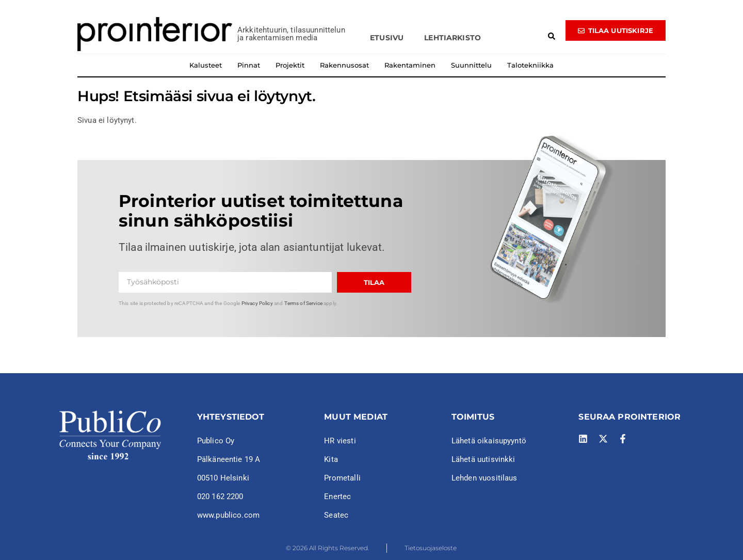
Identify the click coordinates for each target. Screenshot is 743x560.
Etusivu (387, 38)
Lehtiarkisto (453, 38)
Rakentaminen (410, 65)
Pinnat (249, 65)
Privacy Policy (257, 303)
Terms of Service (303, 303)
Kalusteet (206, 65)
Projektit (290, 65)
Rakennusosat (344, 65)
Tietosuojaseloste (431, 548)
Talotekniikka (530, 65)
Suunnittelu (471, 65)
